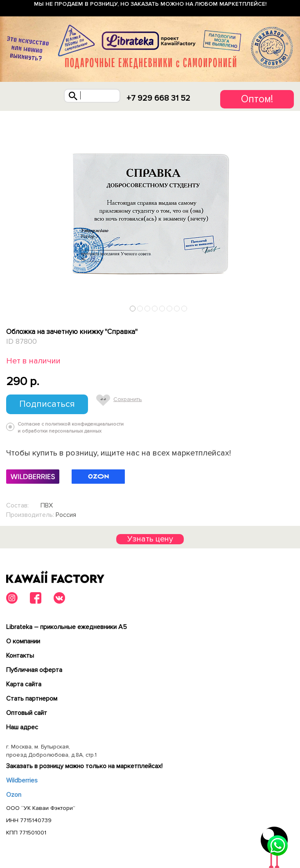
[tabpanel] (150, 213)
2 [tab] (140, 309)
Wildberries (22, 780)
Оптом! (257, 99)
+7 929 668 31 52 (158, 98)
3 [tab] (148, 309)
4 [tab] (155, 309)
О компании (23, 641)
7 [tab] (177, 309)
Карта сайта (24, 684)
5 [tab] (162, 309)
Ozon (14, 795)
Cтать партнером (32, 699)
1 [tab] (133, 309)
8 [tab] (184, 309)
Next (291, 307)
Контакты (20, 656)
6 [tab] (170, 309)
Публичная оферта (34, 670)
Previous (9, 307)
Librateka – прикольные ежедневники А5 (67, 627)
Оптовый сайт (27, 713)
